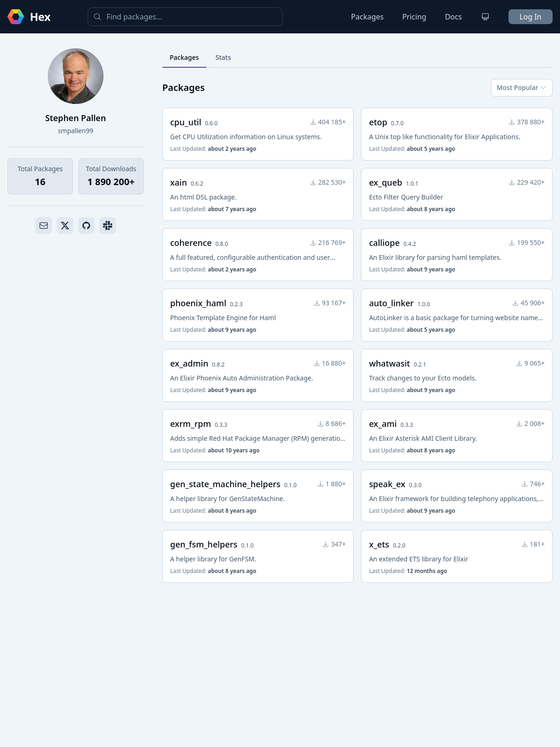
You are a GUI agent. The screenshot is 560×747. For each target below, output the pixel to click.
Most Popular (522, 87)
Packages (367, 17)
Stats (223, 57)
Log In (531, 17)
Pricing (414, 17)
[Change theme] (485, 17)
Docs (454, 17)
